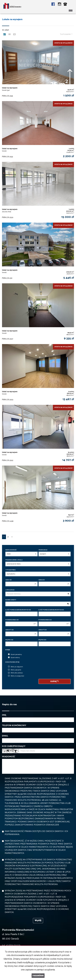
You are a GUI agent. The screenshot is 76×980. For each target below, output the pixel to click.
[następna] (12, 537)
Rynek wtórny (14, 658)
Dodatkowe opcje (12, 662)
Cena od (9, 580)
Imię (4, 715)
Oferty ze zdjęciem (16, 667)
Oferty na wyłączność (16, 676)
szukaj (54, 681)
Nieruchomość (11, 550)
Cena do (42, 580)
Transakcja (43, 550)
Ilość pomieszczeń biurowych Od (18, 610)
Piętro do (42, 640)
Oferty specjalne (15, 670)
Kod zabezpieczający (14, 746)
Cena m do (43, 630)
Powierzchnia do (45, 620)
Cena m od (10, 630)
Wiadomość (9, 757)
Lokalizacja (10, 590)
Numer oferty (11, 600)
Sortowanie (66, 34)
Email (5, 736)
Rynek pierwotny (15, 655)
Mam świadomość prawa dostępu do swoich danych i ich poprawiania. (36, 833)
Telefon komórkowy (14, 726)
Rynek (8, 650)
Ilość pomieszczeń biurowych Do (51, 610)
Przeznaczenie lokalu (14, 560)
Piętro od (9, 640)
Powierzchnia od (12, 620)
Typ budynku (11, 570)
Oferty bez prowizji (15, 673)
